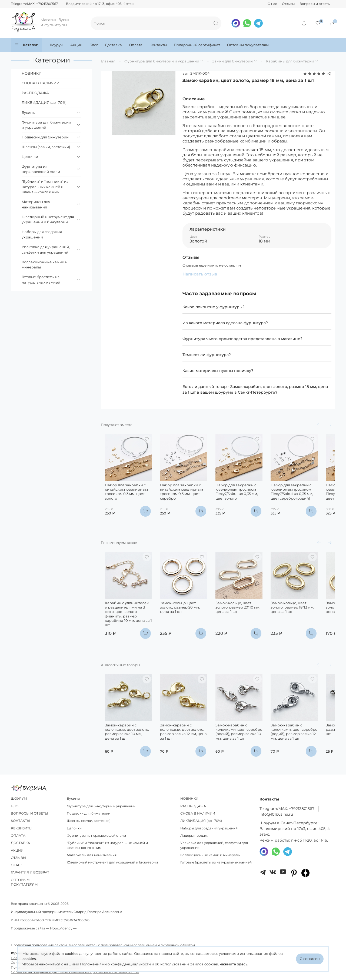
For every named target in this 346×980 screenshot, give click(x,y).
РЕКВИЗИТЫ (22, 828)
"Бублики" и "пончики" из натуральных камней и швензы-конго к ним (45, 187)
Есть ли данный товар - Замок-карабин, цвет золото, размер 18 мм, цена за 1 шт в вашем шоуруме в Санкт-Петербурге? (255, 389)
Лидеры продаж (194, 836)
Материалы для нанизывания (36, 204)
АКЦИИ (17, 851)
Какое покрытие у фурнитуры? (214, 307)
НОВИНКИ (32, 73)
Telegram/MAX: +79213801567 (34, 4)
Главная (108, 61)
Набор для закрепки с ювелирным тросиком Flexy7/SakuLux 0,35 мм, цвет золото (248, 497)
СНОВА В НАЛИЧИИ (41, 83)
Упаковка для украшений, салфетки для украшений (46, 250)
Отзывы (288, 4)
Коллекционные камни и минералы (45, 265)
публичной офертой (178, 945)
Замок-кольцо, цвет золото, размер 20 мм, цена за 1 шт (186, 616)
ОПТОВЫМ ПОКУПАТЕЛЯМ (24, 882)
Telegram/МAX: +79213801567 (287, 809)
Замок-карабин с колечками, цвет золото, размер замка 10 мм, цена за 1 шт (127, 743)
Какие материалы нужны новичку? (218, 371)
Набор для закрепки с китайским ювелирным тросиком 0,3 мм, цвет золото (122, 497)
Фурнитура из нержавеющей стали (41, 169)
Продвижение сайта (28, 928)
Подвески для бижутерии (45, 137)
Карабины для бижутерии (290, 61)
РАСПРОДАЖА (35, 93)
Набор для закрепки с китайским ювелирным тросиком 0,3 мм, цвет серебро (183, 497)
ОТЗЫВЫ (19, 858)
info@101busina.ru (276, 814)
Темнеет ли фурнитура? (207, 355)
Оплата (136, 45)
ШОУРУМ (19, 799)
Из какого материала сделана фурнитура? (225, 323)
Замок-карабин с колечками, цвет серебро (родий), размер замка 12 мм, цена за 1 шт (309, 743)
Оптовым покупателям (248, 45)
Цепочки (30, 157)
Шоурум (56, 45)
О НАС (16, 865)
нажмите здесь (233, 964)
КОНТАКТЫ (20, 821)
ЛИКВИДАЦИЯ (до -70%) (44, 102)
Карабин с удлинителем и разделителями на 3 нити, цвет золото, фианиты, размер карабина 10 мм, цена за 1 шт (125, 622)
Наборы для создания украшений (42, 234)
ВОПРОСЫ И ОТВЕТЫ (29, 813)
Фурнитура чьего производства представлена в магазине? (242, 339)
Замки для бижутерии (232, 61)
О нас (272, 4)
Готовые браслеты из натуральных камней (41, 280)
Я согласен (310, 959)
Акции (76, 45)
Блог (94, 45)
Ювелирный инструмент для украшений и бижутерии (48, 220)
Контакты (158, 45)
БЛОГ (16, 806)
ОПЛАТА (18, 836)
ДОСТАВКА (20, 843)
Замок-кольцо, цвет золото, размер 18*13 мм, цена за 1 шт (309, 616)
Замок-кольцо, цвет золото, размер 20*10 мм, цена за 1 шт (247, 618)
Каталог (26, 45)
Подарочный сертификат (197, 45)
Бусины (29, 112)
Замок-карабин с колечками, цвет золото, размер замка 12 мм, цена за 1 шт (187, 743)
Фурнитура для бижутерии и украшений (162, 61)
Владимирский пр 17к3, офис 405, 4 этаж (100, 4)
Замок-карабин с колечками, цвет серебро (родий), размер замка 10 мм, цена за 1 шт (246, 743)
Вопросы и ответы (315, 4)
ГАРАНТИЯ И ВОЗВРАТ (30, 872)
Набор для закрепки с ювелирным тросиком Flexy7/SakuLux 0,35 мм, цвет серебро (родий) (309, 497)
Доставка (113, 45)
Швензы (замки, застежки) (46, 147)
